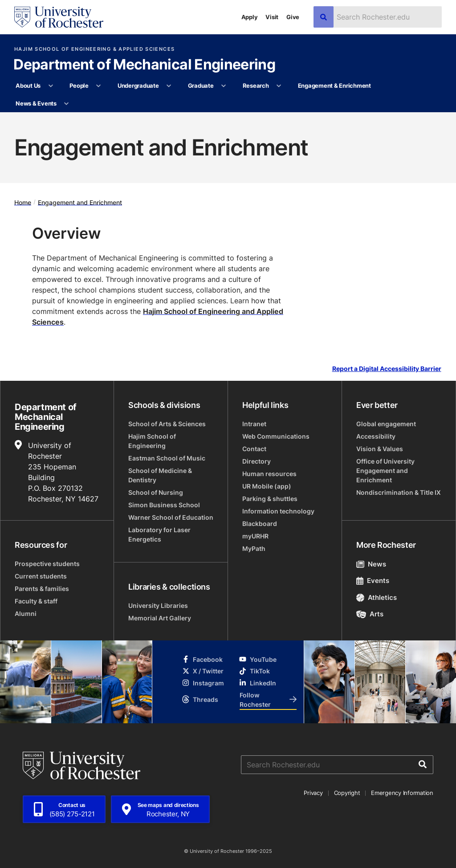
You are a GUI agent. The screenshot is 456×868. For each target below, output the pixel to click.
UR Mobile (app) (267, 486)
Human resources (269, 474)
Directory (256, 461)
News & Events (36, 103)
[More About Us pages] (51, 86)
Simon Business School (164, 505)
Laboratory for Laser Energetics (159, 534)
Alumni (26, 613)
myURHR (255, 536)
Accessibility (376, 436)
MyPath (254, 548)
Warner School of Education (171, 517)
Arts (370, 614)
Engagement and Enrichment (80, 202)
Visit (272, 17)
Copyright (347, 793)
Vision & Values (380, 449)
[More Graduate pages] (224, 86)
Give (293, 17)
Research (256, 86)
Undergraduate (138, 86)
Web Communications (276, 436)
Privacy (313, 793)
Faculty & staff (36, 601)
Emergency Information (402, 793)
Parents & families (42, 589)
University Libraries (158, 605)
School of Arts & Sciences (167, 424)
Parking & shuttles (270, 499)
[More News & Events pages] (67, 104)
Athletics (377, 597)
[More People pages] (99, 86)
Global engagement (386, 424)
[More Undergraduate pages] (169, 86)
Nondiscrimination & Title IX (399, 492)
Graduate (201, 86)
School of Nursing (156, 492)
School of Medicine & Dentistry (160, 475)
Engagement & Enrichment (334, 86)
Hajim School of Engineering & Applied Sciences (94, 49)
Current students (41, 576)
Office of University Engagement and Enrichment (385, 471)
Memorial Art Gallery (160, 618)
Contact (254, 449)
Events (373, 581)
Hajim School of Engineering (152, 441)
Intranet (254, 424)
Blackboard (260, 524)
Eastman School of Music (167, 458)
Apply (250, 17)
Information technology (278, 511)
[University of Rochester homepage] (59, 17)
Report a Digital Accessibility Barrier (387, 369)
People (79, 86)
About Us (28, 86)
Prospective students (47, 564)
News (371, 564)
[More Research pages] (279, 86)
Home (23, 202)
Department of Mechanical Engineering (144, 65)
